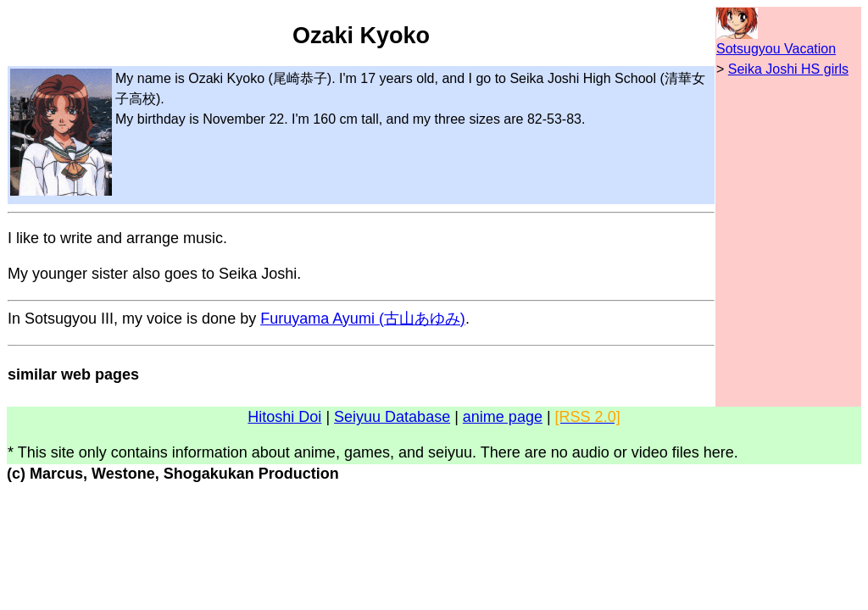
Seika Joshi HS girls (788, 69)
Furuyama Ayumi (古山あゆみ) (363, 319)
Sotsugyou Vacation (776, 49)
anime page (503, 417)
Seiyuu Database (392, 417)
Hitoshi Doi (284, 417)
